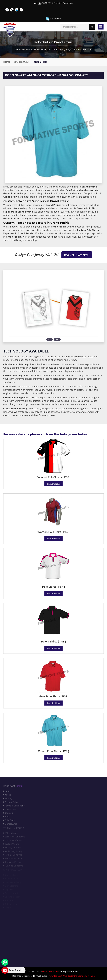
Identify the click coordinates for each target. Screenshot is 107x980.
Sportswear (22, 62)
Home (7, 62)
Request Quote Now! (77, 255)
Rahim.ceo (53, 19)
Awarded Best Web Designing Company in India (72, 976)
